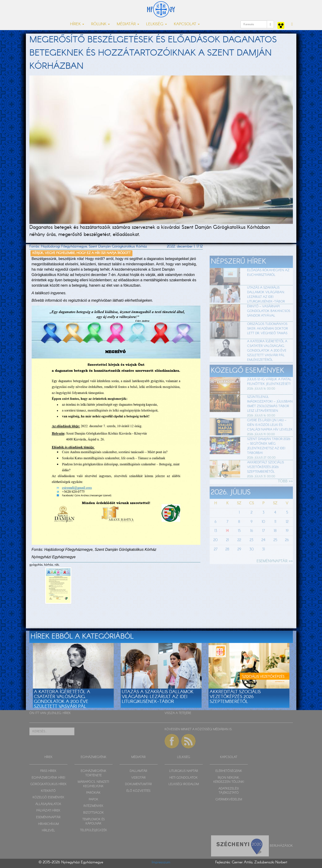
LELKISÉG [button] (156, 24)
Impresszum (161, 862)
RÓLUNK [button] (100, 24)
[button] (292, 24)
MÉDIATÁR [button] (128, 24)
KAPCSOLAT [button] (187, 24)
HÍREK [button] (77, 24)
